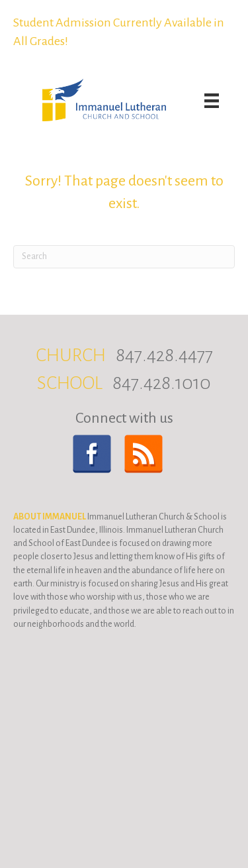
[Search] (124, 257)
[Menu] (212, 101)
